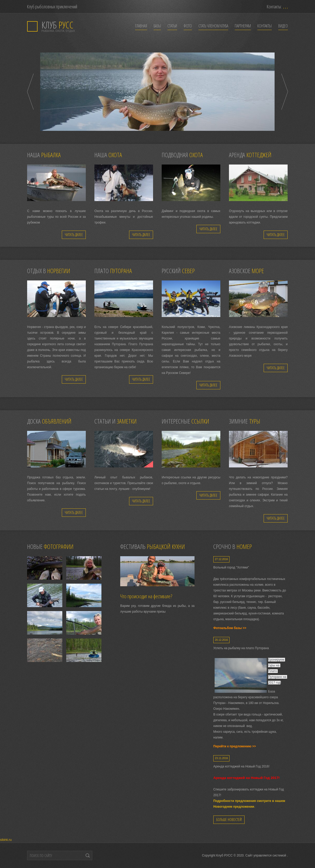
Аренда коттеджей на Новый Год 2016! (241, 766)
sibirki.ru (6, 840)
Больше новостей (229, 820)
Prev (30, 92)
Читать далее (74, 235)
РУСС (57, 25)
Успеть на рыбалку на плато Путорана (241, 648)
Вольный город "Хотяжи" (231, 567)
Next (285, 92)
